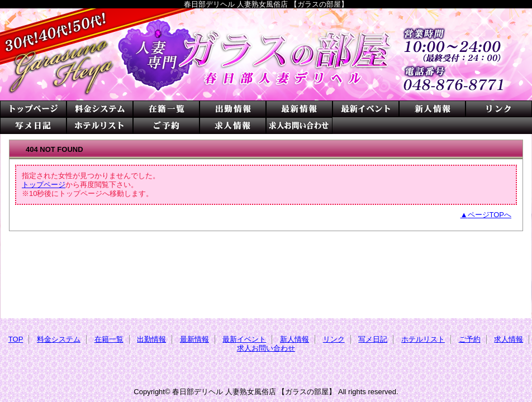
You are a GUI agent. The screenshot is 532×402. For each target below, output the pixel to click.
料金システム (100, 109)
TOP (33, 109)
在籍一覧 (166, 109)
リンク (499, 109)
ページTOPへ (490, 215)
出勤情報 (233, 109)
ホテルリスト (100, 126)
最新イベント (366, 109)
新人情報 (432, 109)
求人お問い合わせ (299, 126)
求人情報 (233, 126)
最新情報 (299, 109)
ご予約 (166, 126)
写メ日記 (33, 126)
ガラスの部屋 (266, 54)
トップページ (44, 185)
